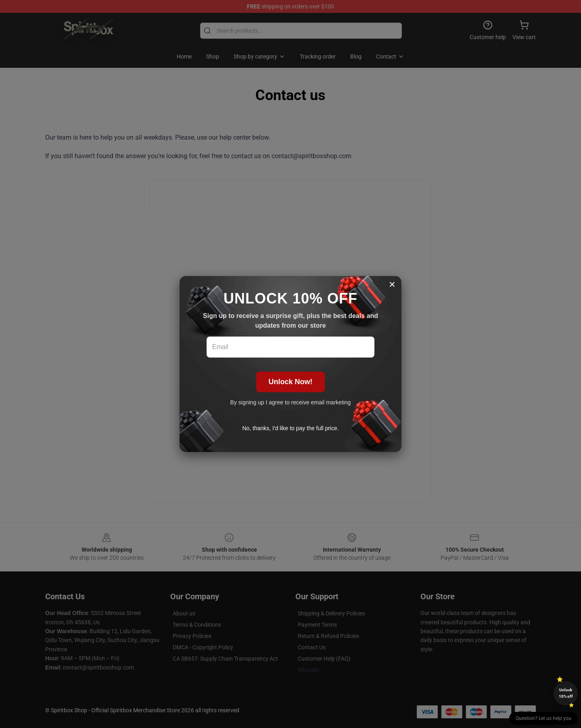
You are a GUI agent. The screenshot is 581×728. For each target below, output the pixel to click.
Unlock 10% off (566, 693)
